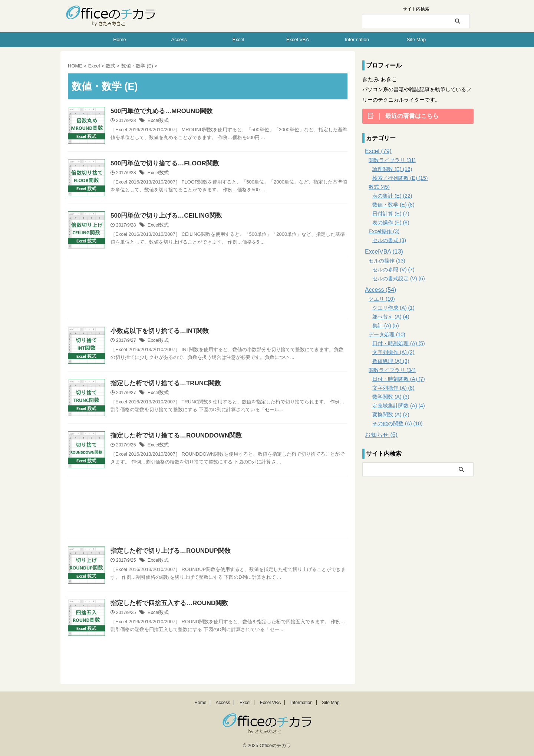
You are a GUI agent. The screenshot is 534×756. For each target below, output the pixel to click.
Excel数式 (157, 121)
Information (357, 39)
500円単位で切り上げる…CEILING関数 (163, 216)
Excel (238, 39)
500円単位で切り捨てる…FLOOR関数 (161, 164)
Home (120, 39)
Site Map (416, 39)
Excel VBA (298, 39)
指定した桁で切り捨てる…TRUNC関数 (162, 384)
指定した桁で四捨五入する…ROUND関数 (166, 603)
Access (179, 39)
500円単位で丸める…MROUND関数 (159, 111)
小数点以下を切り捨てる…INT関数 (157, 331)
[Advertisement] (208, 289)
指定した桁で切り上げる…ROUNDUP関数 (167, 551)
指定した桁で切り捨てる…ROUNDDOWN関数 (172, 436)
